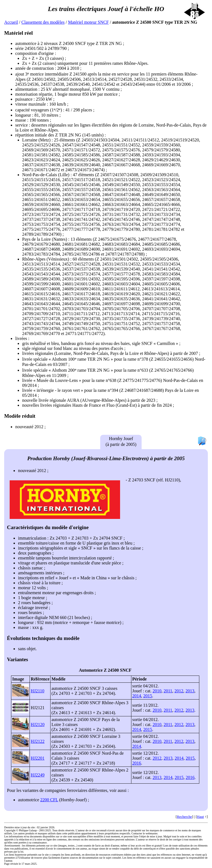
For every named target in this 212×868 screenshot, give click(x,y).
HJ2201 (38, 758)
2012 (179, 691)
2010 (157, 691)
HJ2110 (37, 691)
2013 (190, 691)
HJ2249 (38, 775)
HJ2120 (38, 724)
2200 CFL (49, 800)
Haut (200, 817)
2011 (168, 691)
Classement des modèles (43, 22)
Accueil (11, 22)
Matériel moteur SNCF (88, 22)
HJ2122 (38, 741)
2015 (148, 696)
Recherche (185, 817)
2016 (137, 763)
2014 (137, 696)
